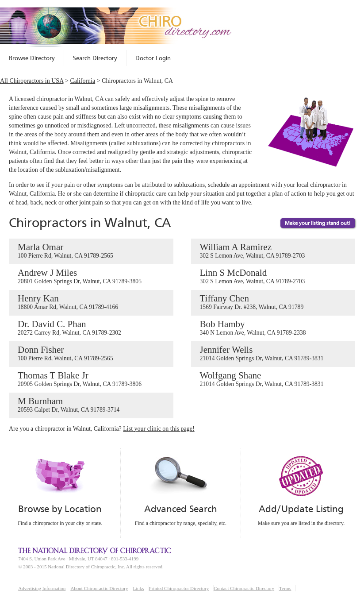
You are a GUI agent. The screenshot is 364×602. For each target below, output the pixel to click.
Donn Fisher (91, 354)
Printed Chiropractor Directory (179, 588)
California (82, 81)
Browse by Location (60, 509)
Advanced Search (180, 509)
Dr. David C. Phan (91, 328)
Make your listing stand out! (318, 223)
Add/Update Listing (301, 509)
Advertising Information (42, 588)
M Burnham (91, 405)
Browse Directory (32, 58)
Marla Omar (91, 251)
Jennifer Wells (273, 354)
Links (139, 588)
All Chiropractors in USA (32, 81)
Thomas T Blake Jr (91, 379)
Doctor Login (153, 58)
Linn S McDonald (273, 277)
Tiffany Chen (273, 302)
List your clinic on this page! (159, 429)
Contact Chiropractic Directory (244, 588)
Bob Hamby (273, 328)
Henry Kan (91, 302)
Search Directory (95, 58)
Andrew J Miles (91, 277)
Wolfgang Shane (273, 379)
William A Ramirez (273, 251)
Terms (285, 588)
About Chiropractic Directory (99, 588)
